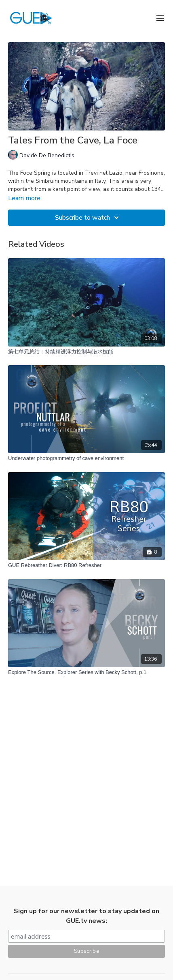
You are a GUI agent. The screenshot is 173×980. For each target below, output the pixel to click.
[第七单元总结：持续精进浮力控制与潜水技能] (86, 352)
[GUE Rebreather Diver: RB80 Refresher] (86, 565)
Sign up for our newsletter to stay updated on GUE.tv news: (86, 916)
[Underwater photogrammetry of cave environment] (86, 458)
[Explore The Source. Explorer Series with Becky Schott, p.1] (86, 672)
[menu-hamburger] (160, 18)
